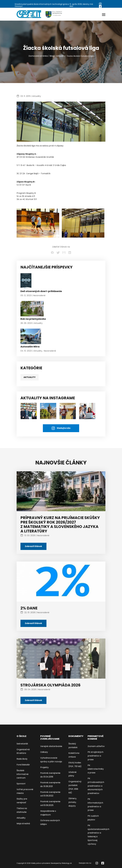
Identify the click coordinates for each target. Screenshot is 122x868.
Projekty (44, 767)
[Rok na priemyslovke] (32, 309)
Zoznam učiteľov (96, 746)
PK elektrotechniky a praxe (96, 769)
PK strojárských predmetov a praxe (95, 756)
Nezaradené (39, 295)
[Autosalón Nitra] (31, 337)
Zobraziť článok (33, 546)
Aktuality (60, 56)
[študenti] (29, 411)
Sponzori (21, 784)
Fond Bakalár (23, 765)
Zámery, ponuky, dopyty (73, 802)
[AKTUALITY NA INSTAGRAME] (48, 411)
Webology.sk (67, 863)
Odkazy (44, 752)
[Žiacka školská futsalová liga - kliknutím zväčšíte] (38, 223)
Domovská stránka (38, 56)
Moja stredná (23, 824)
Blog (52, 56)
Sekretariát (22, 744)
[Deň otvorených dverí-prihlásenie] (26, 282)
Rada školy (22, 759)
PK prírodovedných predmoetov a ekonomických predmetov (96, 786)
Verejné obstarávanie (51, 746)
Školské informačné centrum (23, 774)
